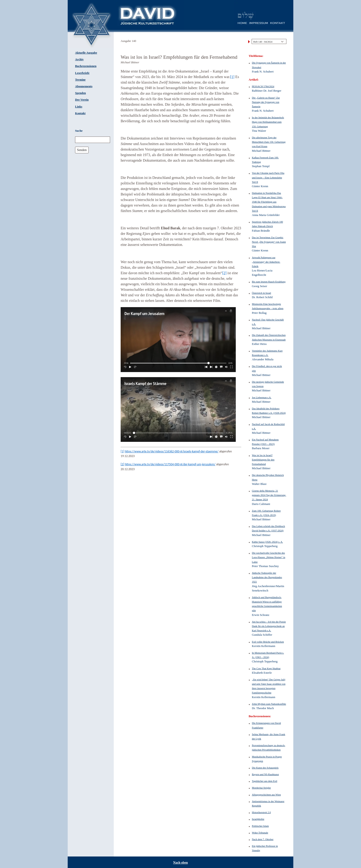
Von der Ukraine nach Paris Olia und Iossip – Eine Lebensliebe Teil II (268, 177)
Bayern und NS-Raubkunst (265, 774)
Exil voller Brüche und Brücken (268, 642)
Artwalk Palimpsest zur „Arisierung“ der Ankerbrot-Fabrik (266, 262)
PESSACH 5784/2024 (263, 86)
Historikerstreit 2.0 (261, 812)
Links (79, 107)
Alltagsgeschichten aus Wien (266, 795)
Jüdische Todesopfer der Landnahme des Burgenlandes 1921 (267, 577)
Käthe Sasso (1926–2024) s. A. (267, 542)
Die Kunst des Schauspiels (265, 768)
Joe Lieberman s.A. (262, 397)
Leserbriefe (82, 73)
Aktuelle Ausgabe (86, 53)
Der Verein (82, 100)
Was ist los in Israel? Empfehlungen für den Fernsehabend (263, 460)
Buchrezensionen (86, 66)
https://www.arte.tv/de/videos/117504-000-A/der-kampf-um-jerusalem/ (170, 464)
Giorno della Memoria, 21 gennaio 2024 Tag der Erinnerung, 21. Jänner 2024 (269, 495)
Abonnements (84, 86)
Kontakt (80, 113)
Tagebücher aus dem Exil (265, 781)
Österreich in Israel (261, 293)
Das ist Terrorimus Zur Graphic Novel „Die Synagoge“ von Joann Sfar (269, 242)
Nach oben (180, 863)
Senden (82, 150)
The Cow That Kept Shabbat (266, 668)
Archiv (79, 59)
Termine (80, 80)
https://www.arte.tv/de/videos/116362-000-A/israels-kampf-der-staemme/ (172, 451)
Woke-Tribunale (260, 833)
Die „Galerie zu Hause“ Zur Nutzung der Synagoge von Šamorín (266, 102)
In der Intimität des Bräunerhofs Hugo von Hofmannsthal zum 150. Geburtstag (268, 122)
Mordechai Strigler (261, 788)
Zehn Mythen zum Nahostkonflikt (269, 704)
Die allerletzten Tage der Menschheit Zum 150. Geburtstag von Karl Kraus (269, 142)
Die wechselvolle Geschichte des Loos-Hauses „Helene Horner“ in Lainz (269, 557)
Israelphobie (258, 819)
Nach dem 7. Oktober (263, 839)
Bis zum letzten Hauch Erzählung (269, 282)
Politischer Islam (260, 826)
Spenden (80, 93)
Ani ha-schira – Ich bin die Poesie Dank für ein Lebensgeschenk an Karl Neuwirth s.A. (269, 626)
